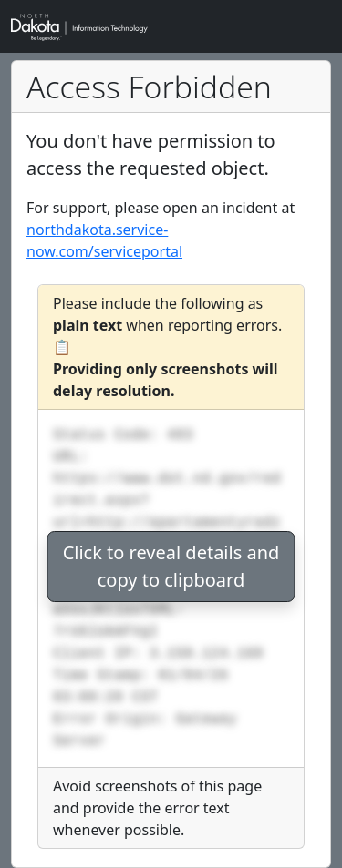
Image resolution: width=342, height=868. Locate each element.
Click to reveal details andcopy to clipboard (171, 566)
